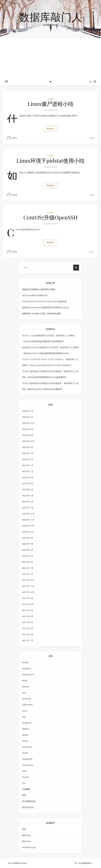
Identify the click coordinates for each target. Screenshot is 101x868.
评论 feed (26, 841)
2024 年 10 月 (28, 441)
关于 (76, 863)
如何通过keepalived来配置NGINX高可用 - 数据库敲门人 (47, 347)
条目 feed (26, 835)
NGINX (25, 741)
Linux (50, 99)
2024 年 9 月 (28, 447)
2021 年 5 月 (28, 622)
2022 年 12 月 (28, 514)
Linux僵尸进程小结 (51, 104)
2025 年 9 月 (28, 429)
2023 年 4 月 (28, 495)
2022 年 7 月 (28, 544)
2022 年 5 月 (28, 556)
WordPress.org (29, 847)
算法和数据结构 (29, 801)
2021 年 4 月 (28, 628)
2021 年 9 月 (28, 598)
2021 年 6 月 (28, 616)
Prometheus (28, 765)
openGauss (27, 747)
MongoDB (26, 723)
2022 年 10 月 (28, 526)
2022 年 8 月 (28, 538)
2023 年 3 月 (28, 502)
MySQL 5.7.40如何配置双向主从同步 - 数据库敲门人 (45, 335)
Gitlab (25, 680)
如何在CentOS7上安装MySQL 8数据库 (45, 389)
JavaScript (26, 699)
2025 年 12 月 (28, 423)
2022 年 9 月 (28, 532)
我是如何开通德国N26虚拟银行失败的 (39, 289)
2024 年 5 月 (28, 459)
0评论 (92, 138)
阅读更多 (50, 129)
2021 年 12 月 (28, 580)
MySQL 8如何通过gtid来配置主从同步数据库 (44, 341)
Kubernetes (27, 705)
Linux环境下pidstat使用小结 (51, 160)
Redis (24, 771)
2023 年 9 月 (28, 477)
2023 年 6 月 (28, 489)
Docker (25, 662)
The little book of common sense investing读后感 (44, 301)
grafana (26, 686)
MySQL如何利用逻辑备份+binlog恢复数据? (47, 377)
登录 (24, 829)
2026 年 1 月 (28, 417)
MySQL (25, 735)
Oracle (25, 753)
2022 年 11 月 (28, 520)
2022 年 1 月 (28, 574)
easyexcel (26, 668)
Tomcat (25, 777)
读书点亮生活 (28, 807)
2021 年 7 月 (28, 610)
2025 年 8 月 (28, 435)
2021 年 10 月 (28, 592)
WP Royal (23, 863)
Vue (24, 783)
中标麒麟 (26, 789)
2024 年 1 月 (28, 471)
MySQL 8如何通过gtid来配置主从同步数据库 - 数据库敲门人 (49, 371)
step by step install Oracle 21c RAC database (50, 365)
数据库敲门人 (50, 17)
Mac (24, 717)
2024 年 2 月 (28, 465)
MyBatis (26, 729)
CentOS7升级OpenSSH (50, 217)
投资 (24, 795)
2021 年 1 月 (28, 640)
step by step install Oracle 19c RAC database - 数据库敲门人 (50, 359)
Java (24, 693)
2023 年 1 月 (28, 508)
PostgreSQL (27, 759)
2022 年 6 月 (28, 550)
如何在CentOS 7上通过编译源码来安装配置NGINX (46, 353)
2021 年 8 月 (28, 604)
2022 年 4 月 (28, 562)
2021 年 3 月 (28, 634)
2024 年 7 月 (28, 453)
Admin (15, 138)
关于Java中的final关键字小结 (35, 295)
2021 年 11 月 (28, 586)
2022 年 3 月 (28, 568)
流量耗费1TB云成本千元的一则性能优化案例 (41, 313)
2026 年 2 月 (28, 411)
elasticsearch (28, 674)
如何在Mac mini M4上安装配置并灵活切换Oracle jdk (45, 307)
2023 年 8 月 (28, 483)
